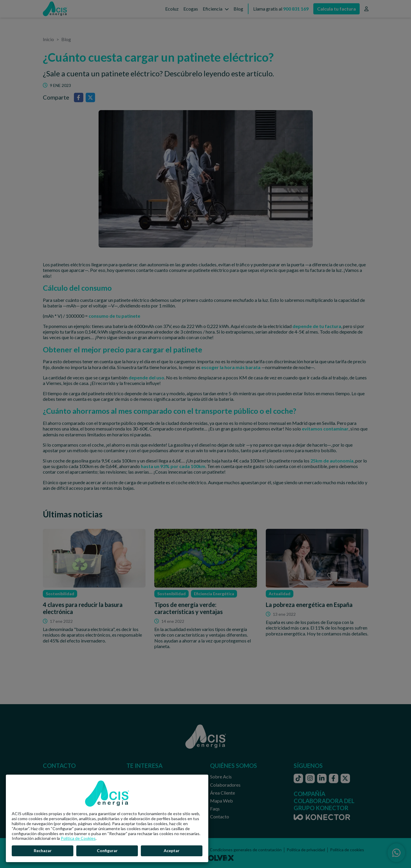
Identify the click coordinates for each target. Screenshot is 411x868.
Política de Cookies (78, 838)
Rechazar (43, 851)
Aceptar (172, 851)
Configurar (107, 851)
